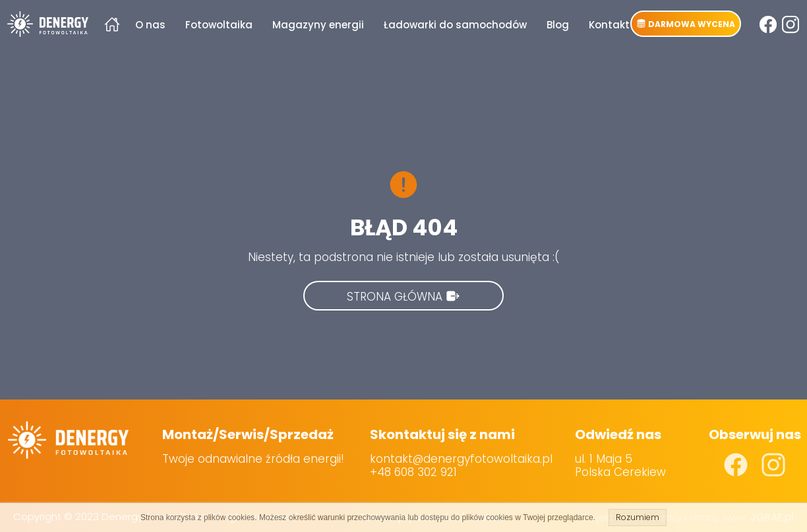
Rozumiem (638, 517)
